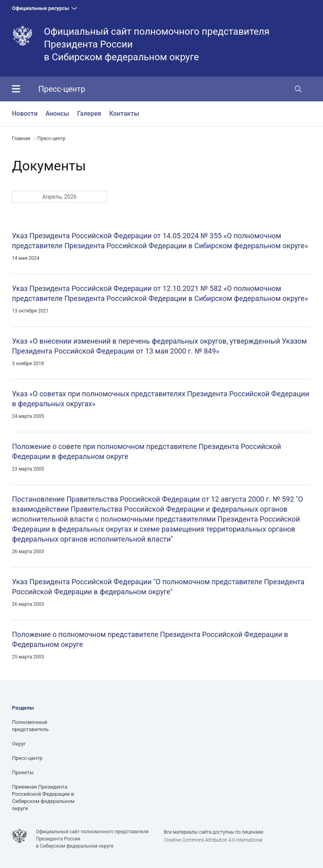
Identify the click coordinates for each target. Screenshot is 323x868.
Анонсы (57, 114)
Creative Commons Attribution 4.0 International (213, 840)
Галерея (89, 114)
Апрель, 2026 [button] (59, 197)
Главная (21, 138)
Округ (19, 744)
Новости (25, 114)
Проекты (23, 772)
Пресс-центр (62, 89)
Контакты (124, 114)
